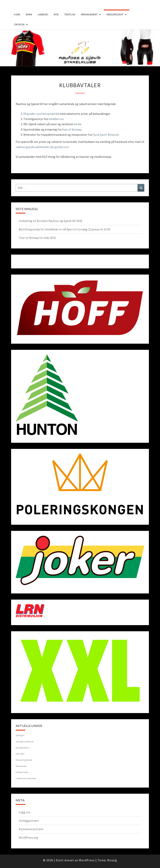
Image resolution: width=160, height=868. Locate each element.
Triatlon (70, 14)
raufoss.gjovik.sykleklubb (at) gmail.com (42, 147)
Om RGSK (19, 24)
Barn (29, 14)
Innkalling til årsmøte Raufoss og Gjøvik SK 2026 (51, 221)
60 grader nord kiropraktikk (41, 114)
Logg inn (24, 812)
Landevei (43, 14)
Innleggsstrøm (29, 821)
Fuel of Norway (72, 129)
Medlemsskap (115, 14)
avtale (77, 124)
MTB (56, 14)
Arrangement (89, 14)
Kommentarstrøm (31, 829)
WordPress (87, 860)
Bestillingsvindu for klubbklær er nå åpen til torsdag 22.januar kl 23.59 (64, 229)
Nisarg (112, 860)
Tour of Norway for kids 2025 (37, 238)
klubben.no (56, 119)
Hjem (17, 14)
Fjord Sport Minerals (106, 135)
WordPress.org (28, 837)
